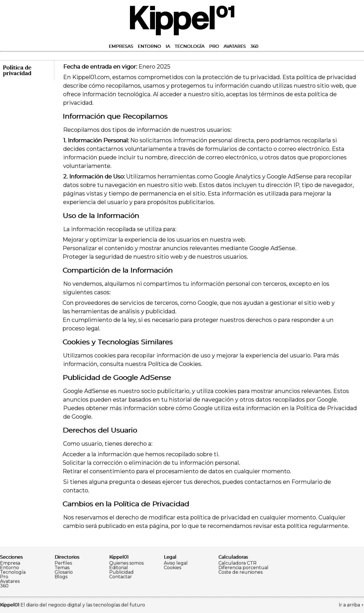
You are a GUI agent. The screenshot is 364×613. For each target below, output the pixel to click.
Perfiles (63, 563)
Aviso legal (176, 563)
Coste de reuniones (240, 572)
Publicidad (121, 572)
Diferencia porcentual (243, 568)
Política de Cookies (174, 364)
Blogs (61, 577)
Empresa (10, 563)
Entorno (149, 46)
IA (168, 46)
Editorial (119, 568)
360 (254, 46)
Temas (62, 568)
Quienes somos (126, 563)
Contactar (121, 577)
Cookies (172, 568)
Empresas (121, 46)
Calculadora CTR (237, 563)
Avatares (235, 46)
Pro (214, 46)
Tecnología (190, 46)
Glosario (64, 572)
